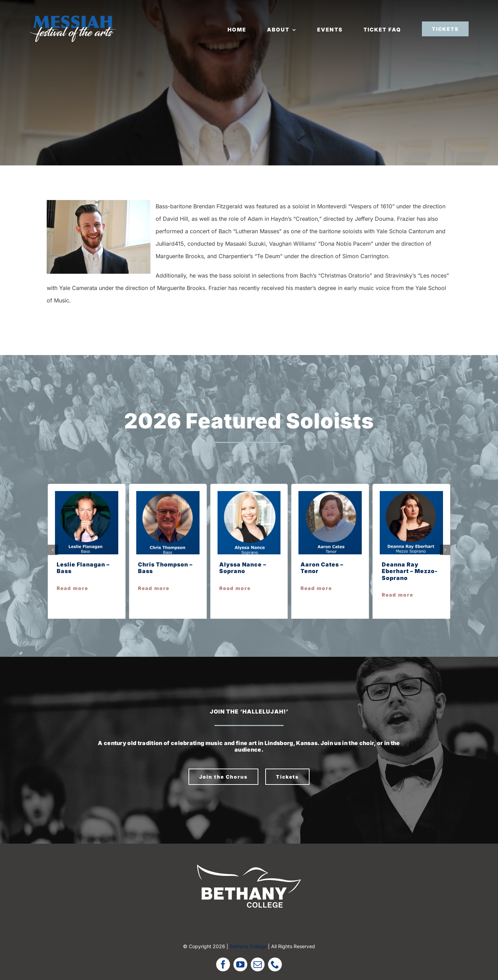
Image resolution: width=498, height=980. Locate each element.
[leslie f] (87, 494)
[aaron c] (330, 494)
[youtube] (240, 964)
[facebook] (223, 964)
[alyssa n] (249, 494)
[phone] (275, 964)
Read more (72, 588)
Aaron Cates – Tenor (322, 568)
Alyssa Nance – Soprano (243, 568)
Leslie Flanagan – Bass (83, 568)
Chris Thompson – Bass (165, 568)
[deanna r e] (411, 494)
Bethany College (248, 946)
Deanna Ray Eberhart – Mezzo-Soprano (410, 571)
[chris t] (168, 494)
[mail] (258, 964)
